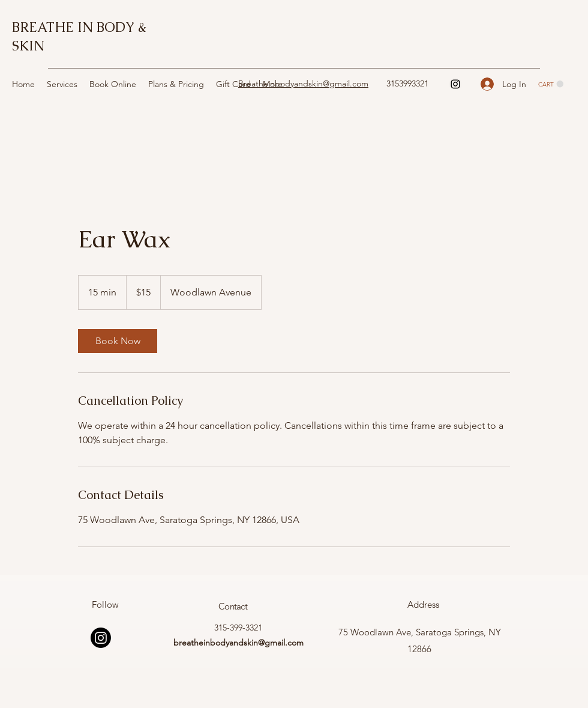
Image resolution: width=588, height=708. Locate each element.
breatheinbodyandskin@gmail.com (238, 643)
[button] (551, 84)
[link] (118, 341)
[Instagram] (455, 84)
